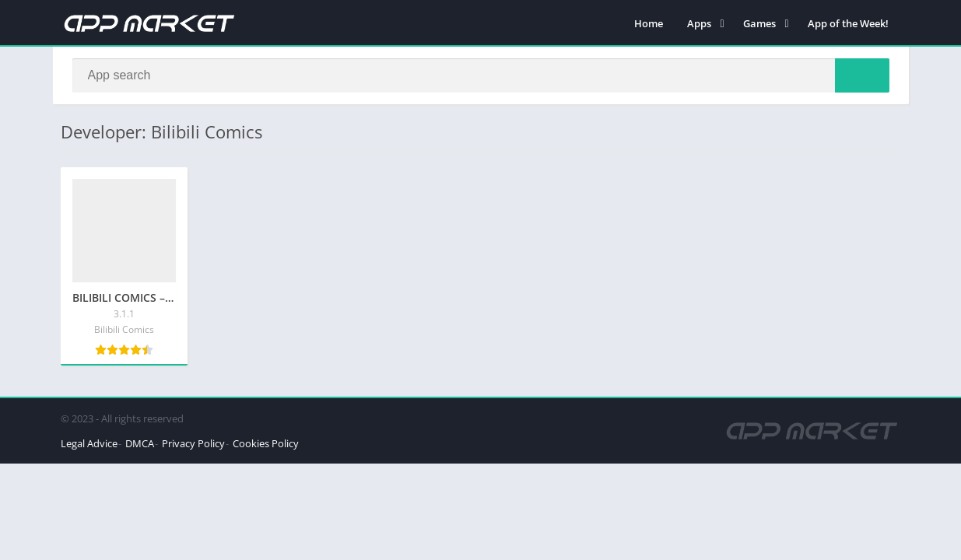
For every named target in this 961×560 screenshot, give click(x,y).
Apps (699, 23)
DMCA (140, 443)
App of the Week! (848, 23)
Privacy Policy (193, 443)
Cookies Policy (266, 443)
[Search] (481, 75)
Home (649, 23)
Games (759, 23)
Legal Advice (89, 443)
